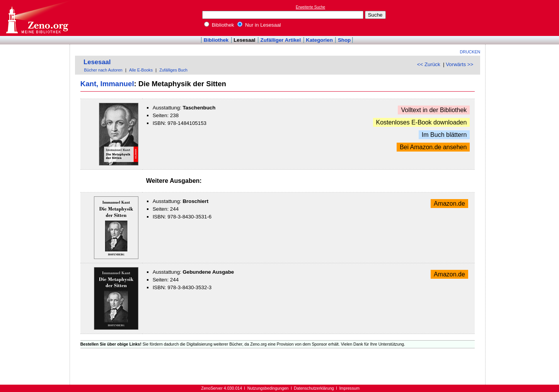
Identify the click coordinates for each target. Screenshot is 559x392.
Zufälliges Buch (173, 70)
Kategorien (319, 40)
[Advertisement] (523, 18)
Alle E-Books (141, 70)
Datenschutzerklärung (314, 388)
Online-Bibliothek (37, 18)
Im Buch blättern (444, 135)
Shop (344, 40)
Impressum (349, 388)
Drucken (470, 52)
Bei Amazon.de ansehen (433, 147)
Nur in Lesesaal (259, 25)
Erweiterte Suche (310, 7)
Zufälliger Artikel (281, 40)
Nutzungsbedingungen (268, 388)
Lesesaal (244, 40)
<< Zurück (429, 64)
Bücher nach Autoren (103, 70)
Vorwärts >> (459, 64)
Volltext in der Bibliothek (434, 110)
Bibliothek (219, 25)
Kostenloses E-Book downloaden (422, 122)
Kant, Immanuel (107, 84)
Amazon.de (449, 204)
